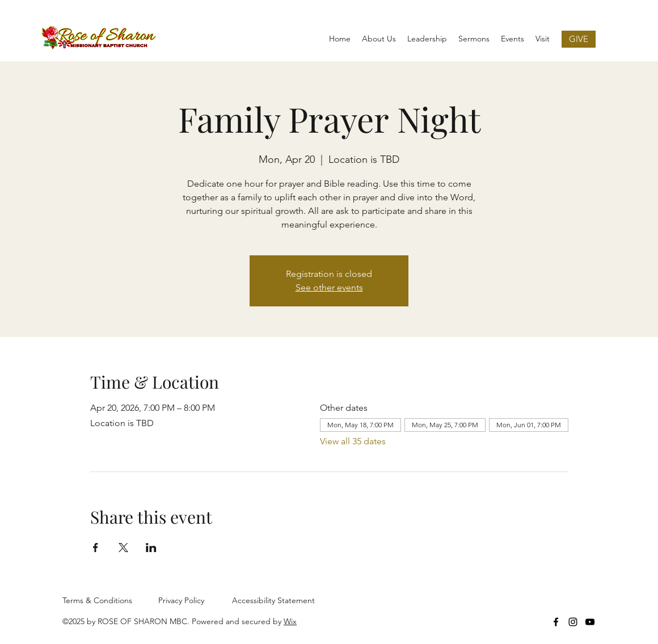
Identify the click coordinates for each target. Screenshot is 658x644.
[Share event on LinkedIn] (151, 548)
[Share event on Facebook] (96, 548)
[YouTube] (590, 622)
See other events (329, 287)
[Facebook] (556, 622)
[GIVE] (579, 39)
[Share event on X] (123, 548)
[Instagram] (573, 622)
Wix (290, 621)
